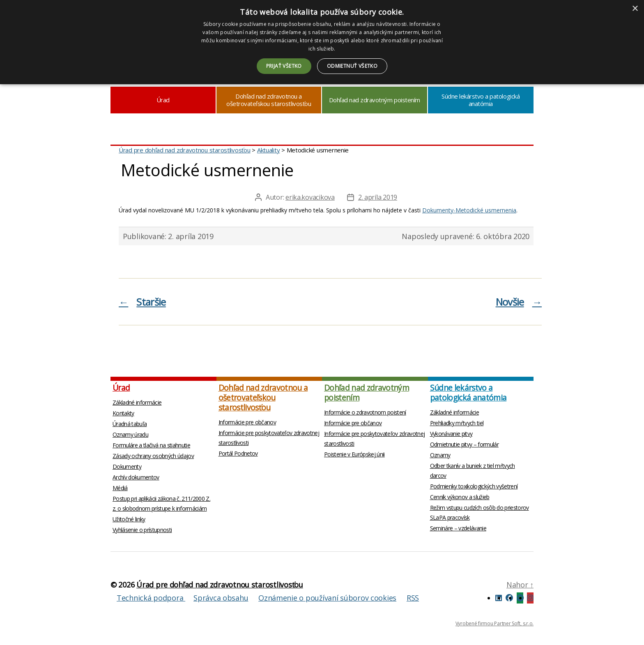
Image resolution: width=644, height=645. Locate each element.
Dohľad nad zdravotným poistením (375, 100)
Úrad (163, 100)
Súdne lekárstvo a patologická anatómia (481, 100)
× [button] (635, 9)
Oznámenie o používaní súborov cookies (327, 598)
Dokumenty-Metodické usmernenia (469, 210)
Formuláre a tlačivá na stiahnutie (151, 445)
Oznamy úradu (130, 434)
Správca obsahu (221, 598)
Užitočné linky (129, 519)
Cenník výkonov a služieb (460, 497)
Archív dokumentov (136, 477)
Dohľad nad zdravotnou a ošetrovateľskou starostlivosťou (269, 100)
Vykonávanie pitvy (451, 434)
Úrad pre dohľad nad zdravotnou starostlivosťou (220, 585)
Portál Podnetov (238, 453)
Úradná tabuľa (130, 424)
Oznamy (440, 455)
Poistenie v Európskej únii (354, 454)
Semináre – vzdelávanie (458, 528)
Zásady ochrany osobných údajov (153, 456)
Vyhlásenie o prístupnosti (142, 530)
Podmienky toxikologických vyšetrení (474, 486)
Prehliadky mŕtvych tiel (457, 423)
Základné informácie (137, 402)
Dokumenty (127, 466)
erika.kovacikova (310, 197)
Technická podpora (151, 598)
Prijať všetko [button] (284, 66)
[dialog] (322, 42)
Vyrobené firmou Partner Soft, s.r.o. (494, 623)
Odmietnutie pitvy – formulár (464, 444)
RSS (413, 598)
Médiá (120, 488)
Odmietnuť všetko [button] (352, 66)
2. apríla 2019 (378, 197)
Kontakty (123, 413)
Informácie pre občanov (247, 422)
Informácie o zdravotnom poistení (365, 412)
